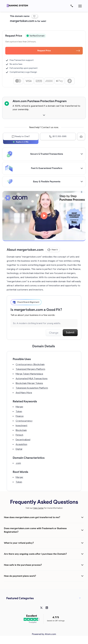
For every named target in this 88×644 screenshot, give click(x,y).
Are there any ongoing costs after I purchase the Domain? (35, 554)
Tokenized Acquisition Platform (32, 388)
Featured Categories (20, 598)
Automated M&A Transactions (32, 378)
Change (54, 333)
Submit (70, 332)
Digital (19, 449)
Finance (20, 416)
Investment (21, 425)
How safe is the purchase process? (23, 565)
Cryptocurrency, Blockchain (30, 364)
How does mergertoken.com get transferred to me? (32, 517)
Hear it (53, 250)
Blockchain (21, 430)
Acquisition (21, 444)
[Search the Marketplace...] (44, 323)
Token (19, 411)
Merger (19, 407)
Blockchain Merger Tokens (29, 383)
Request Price (59, 51)
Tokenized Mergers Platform (30, 369)
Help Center (38, 508)
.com (18, 463)
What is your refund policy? (19, 543)
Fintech (19, 435)
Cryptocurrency (24, 421)
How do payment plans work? (20, 576)
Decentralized (23, 440)
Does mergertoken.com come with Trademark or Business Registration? (35, 530)
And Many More (24, 393)
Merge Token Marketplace (29, 374)
